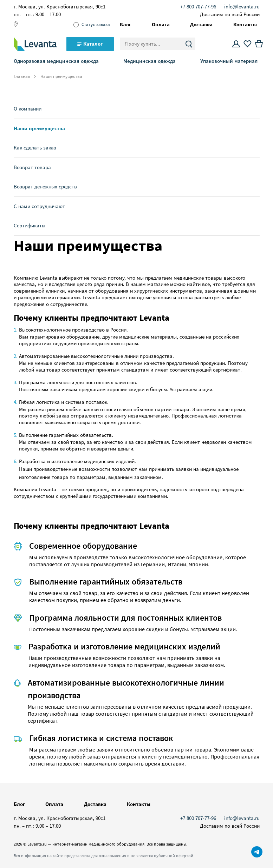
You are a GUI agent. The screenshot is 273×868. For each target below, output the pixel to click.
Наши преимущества (39, 128)
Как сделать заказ (35, 148)
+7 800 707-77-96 (198, 6)
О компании (28, 109)
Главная (22, 76)
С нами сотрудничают (39, 206)
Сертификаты (30, 225)
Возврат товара (32, 167)
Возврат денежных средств (45, 186)
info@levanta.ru (242, 6)
